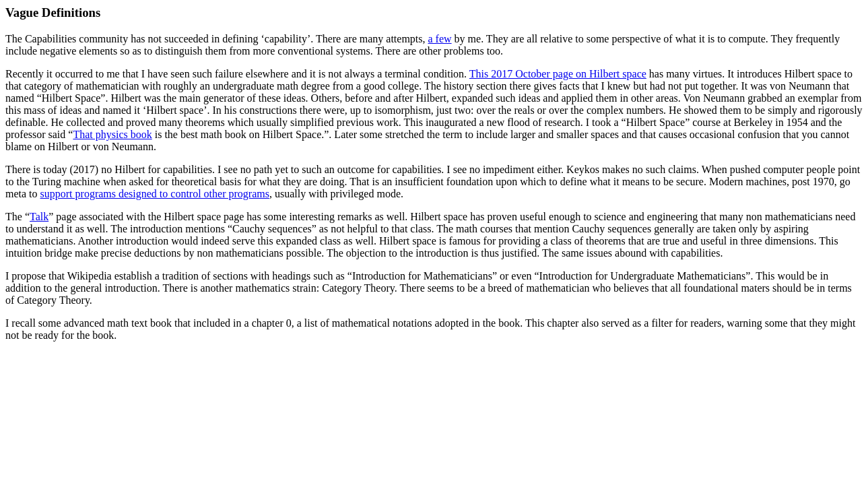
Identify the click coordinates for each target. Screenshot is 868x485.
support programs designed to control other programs (155, 194)
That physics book (112, 134)
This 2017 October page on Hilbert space (558, 74)
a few (440, 39)
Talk (39, 217)
